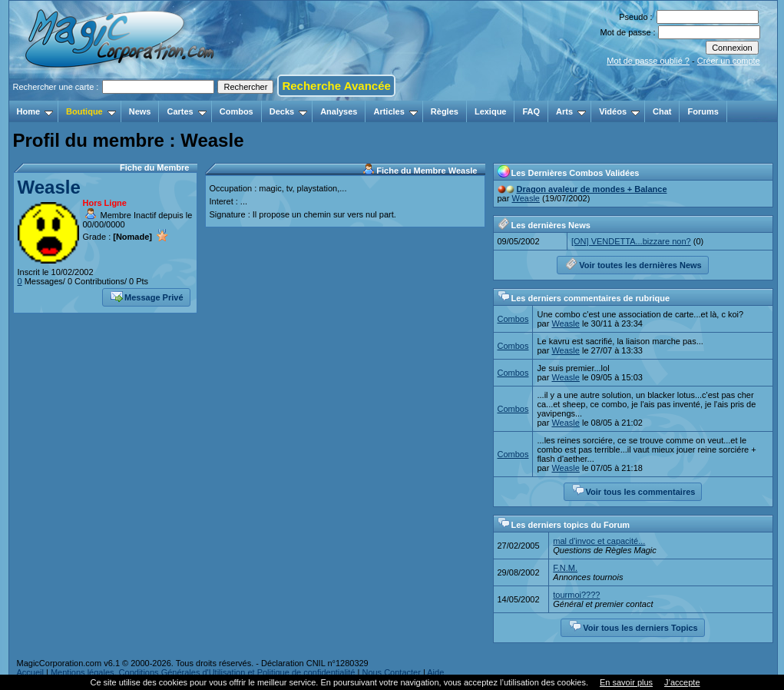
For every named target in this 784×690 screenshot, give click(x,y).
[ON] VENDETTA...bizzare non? (631, 241)
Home (35, 111)
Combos (237, 111)
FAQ (531, 111)
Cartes (186, 111)
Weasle (49, 187)
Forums (703, 111)
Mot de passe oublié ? (648, 61)
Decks (288, 111)
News (140, 111)
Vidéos (619, 111)
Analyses (339, 111)
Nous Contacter (391, 672)
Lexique (491, 111)
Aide (435, 672)
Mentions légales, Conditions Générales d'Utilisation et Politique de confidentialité (203, 672)
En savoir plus (626, 682)
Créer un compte (729, 61)
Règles (445, 111)
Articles (395, 111)
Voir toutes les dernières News (633, 264)
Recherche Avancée (336, 86)
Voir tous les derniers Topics (633, 626)
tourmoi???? (576, 595)
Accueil (30, 672)
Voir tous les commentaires (634, 490)
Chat (662, 111)
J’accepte (682, 682)
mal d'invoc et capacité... (599, 541)
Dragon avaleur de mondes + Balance (592, 189)
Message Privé (147, 296)
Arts (571, 111)
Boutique (91, 111)
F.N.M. (565, 568)
